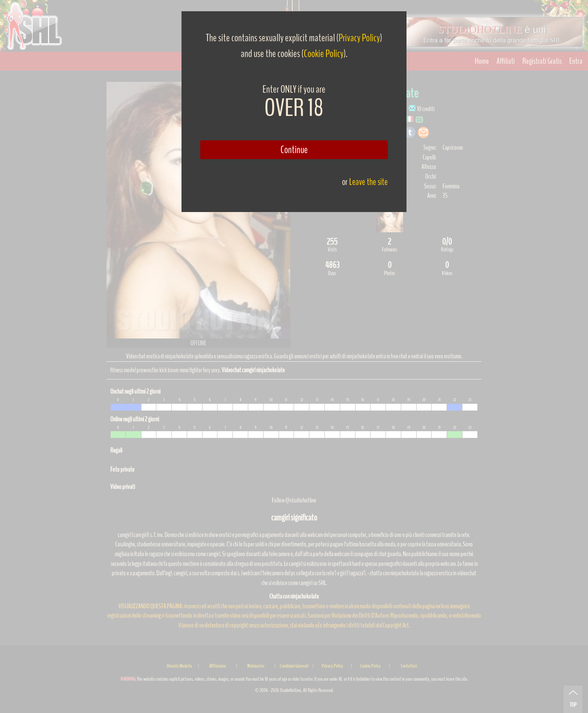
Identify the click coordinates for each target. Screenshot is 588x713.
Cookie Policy (324, 54)
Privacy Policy (359, 38)
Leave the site (368, 182)
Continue (294, 150)
